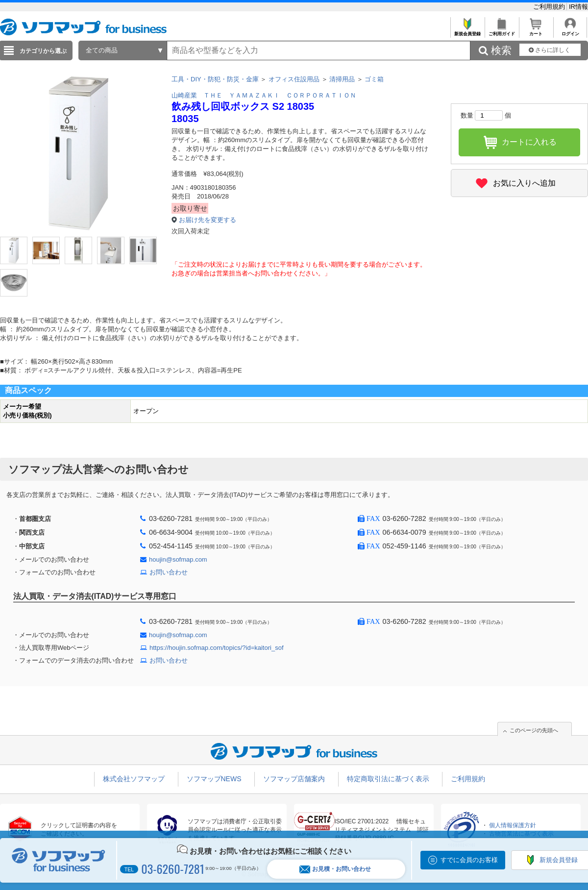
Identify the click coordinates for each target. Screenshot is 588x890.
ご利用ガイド (502, 31)
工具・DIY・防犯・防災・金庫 (215, 79)
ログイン (570, 31)
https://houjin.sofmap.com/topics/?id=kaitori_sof (217, 648)
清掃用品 (342, 79)
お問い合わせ (169, 572)
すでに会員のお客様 (469, 860)
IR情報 (578, 7)
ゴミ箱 (374, 79)
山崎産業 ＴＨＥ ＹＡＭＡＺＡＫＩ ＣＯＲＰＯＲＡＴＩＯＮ (264, 95)
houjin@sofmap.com (178, 559)
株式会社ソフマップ (134, 779)
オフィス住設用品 (294, 79)
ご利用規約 (550, 7)
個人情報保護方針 (513, 825)
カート (536, 31)
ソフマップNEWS (214, 779)
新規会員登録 (467, 31)
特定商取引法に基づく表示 (388, 779)
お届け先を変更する (208, 220)
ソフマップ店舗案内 (294, 779)
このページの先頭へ (534, 730)
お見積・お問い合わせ (335, 869)
